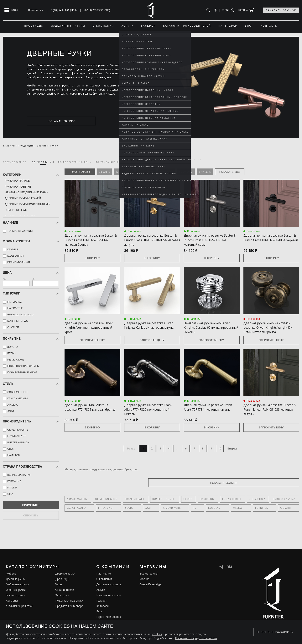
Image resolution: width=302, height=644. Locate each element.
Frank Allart (131, 509)
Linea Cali (99, 518)
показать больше (281, 493)
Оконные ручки (16, 600)
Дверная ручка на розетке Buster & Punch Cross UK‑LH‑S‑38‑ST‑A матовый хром (211, 240)
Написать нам (36, 10)
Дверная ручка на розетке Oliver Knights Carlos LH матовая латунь (147, 332)
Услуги (101, 600)
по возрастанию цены (75, 162)
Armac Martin (77, 509)
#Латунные (124, 172)
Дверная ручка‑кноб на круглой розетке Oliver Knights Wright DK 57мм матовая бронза (270, 334)
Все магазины (148, 583)
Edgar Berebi (222, 509)
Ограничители (65, 600)
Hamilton (199, 509)
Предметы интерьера (69, 616)
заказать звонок (281, 10)
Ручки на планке (17, 181)
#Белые (104, 172)
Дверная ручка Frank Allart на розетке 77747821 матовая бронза (90, 418)
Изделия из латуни (109, 605)
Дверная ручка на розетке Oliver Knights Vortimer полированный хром (88, 332)
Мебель (11, 583)
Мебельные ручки (18, 594)
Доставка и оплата (109, 594)
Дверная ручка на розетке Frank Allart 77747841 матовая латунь (209, 418)
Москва (144, 589)
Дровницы (62, 589)
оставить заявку (46, 121)
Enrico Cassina (271, 509)
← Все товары (80, 172)
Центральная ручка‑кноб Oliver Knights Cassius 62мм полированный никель (211, 332)
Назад (125, 458)
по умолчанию (43, 162)
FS (164, 518)
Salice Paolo (76, 518)
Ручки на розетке (18, 187)
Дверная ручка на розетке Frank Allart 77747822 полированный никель (147, 418)
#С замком (146, 172)
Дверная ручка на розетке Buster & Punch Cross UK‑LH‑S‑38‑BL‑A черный (267, 240)
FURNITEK (213, 518)
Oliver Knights (104, 509)
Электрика (62, 605)
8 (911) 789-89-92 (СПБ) (97, 10)
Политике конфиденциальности (196, 638)
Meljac (195, 518)
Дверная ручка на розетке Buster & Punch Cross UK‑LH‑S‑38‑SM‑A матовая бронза (88, 242)
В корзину (92, 263)
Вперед (238, 458)
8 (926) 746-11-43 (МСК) (64, 10)
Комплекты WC (16, 210)
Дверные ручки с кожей (23, 198)
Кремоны (12, 611)
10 (225, 458)
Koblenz (178, 518)
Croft (181, 509)
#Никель (205, 172)
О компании (104, 589)
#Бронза (167, 172)
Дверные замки (65, 583)
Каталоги (102, 616)
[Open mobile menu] (11, 10)
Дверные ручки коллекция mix (28, 204)
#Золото (186, 172)
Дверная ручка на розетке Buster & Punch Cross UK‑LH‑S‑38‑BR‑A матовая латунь (147, 242)
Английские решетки (19, 616)
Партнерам (104, 583)
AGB (130, 518)
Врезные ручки (16, 605)
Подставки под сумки (69, 611)
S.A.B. (117, 518)
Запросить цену (92, 349)
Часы (59, 594)
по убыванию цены (110, 162)
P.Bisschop (245, 509)
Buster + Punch (159, 509)
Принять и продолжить (275, 632)
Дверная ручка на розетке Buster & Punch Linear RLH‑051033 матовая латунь (267, 418)
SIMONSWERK (148, 518)
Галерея (102, 611)
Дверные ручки (16, 589)
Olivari (230, 518)
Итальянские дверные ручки (27, 192)
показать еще (230, 172)
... (177, 458)
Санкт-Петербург (151, 594)
